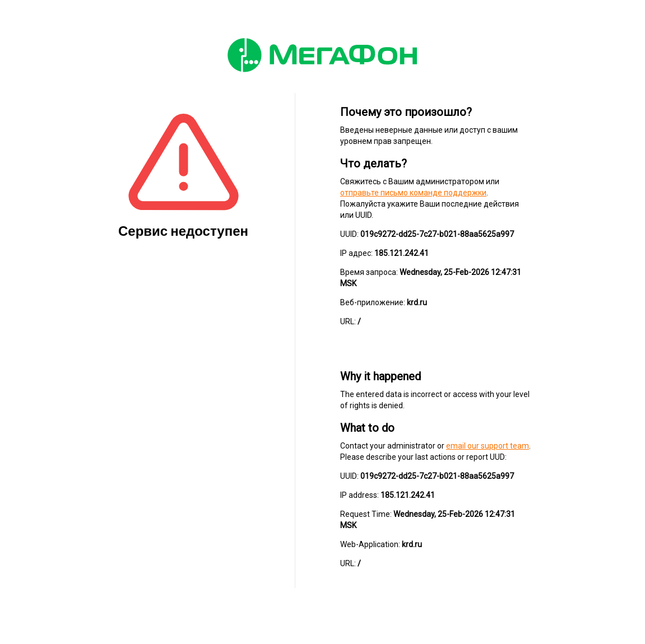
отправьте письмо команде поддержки (413, 193)
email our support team (488, 446)
